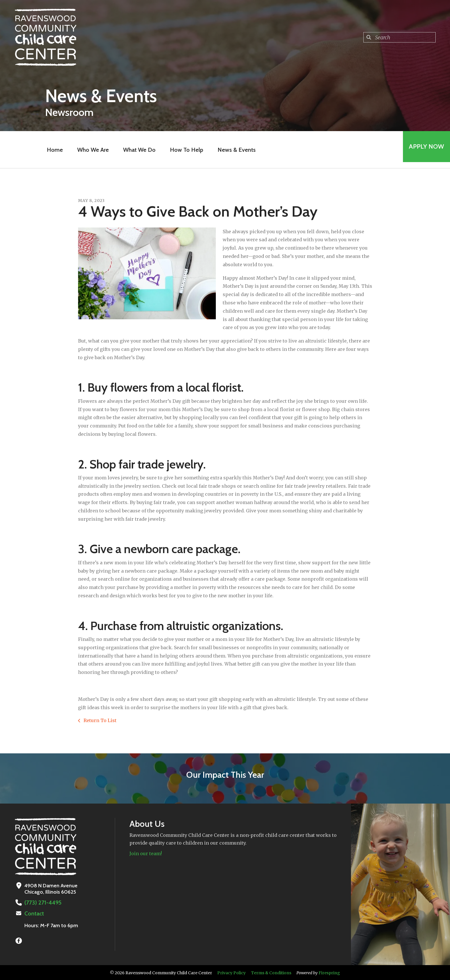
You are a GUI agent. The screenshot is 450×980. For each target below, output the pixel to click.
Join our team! (146, 853)
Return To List (99, 720)
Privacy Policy (231, 972)
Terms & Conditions (271, 972)
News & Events (234, 150)
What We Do (137, 150)
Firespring (329, 972)
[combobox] (399, 37)
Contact (34, 913)
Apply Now (424, 150)
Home (52, 150)
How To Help (184, 150)
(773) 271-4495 (41, 903)
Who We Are (90, 150)
